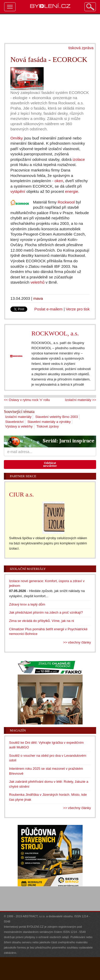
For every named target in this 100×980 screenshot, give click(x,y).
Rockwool (66, 202)
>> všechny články (77, 642)
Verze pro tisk (78, 309)
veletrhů (37, 282)
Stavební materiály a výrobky (49, 422)
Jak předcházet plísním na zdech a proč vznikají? (46, 612)
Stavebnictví (14, 422)
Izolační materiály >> (81, 400)
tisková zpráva (81, 48)
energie (72, 191)
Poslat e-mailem (48, 309)
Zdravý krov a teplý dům (27, 604)
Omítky (17, 138)
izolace (79, 159)
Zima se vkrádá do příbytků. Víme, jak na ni (42, 621)
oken (59, 181)
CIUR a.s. (21, 494)
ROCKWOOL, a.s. (55, 333)
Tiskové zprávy (48, 426)
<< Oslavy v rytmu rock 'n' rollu (27, 400)
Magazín (18, 730)
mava (38, 298)
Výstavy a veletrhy (19, 426)
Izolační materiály (18, 417)
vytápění (18, 191)
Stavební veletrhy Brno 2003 (57, 417)
